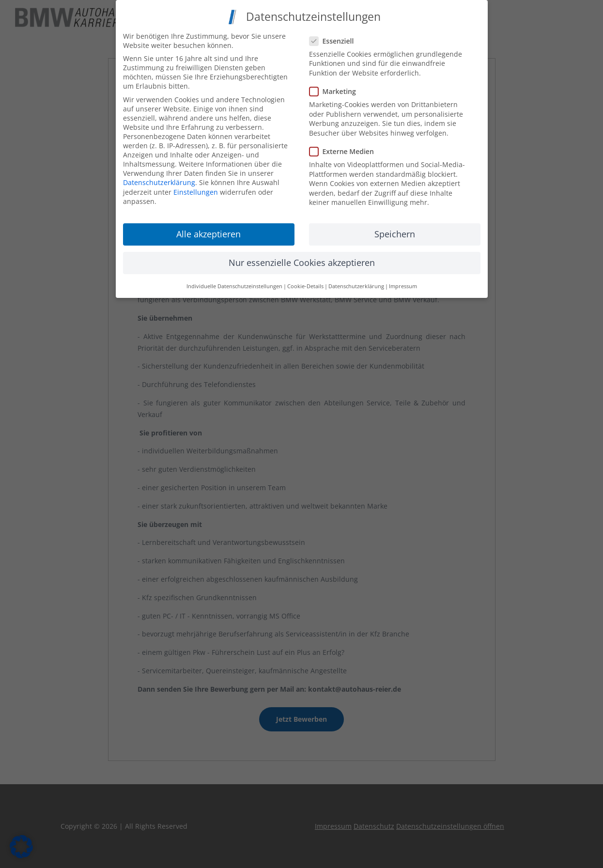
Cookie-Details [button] (305, 283)
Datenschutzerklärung (159, 179)
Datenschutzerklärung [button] (356, 283)
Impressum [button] (403, 283)
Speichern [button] (395, 231)
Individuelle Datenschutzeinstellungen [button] (234, 283)
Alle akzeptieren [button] (209, 231)
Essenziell (336, 38)
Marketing (337, 88)
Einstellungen (196, 189)
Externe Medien (346, 148)
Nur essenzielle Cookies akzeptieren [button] (302, 260)
